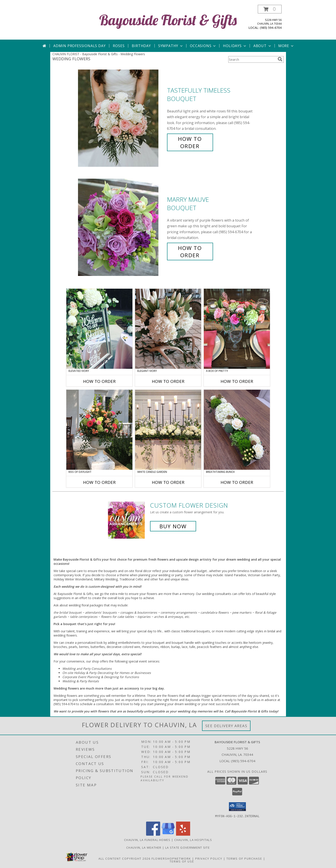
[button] (270, 9)
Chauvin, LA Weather (144, 847)
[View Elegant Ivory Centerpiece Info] (168, 329)
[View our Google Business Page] (168, 834)
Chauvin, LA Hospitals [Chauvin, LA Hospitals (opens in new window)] (193, 840)
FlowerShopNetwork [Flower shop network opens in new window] (171, 858)
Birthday (141, 46)
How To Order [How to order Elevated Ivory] (99, 381)
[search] (280, 59)
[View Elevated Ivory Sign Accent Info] (99, 329)
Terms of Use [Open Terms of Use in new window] (182, 861)
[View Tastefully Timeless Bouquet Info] (121, 118)
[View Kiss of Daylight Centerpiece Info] (99, 430)
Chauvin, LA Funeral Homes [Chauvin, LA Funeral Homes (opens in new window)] (147, 840)
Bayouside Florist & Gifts (168, 20)
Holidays (235, 46)
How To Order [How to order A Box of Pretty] (237, 381)
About (263, 46)
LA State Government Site (187, 847)
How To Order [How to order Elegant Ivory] (168, 381)
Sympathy (171, 46)
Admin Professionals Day (79, 46)
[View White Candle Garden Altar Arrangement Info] (168, 430)
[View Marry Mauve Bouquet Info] (121, 227)
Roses (119, 46)
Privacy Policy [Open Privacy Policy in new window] (209, 858)
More (286, 46)
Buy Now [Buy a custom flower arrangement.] (173, 526)
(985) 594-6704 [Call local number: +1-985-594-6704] (271, 28)
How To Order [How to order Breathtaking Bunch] (237, 482)
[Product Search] (252, 59)
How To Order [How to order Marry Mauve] (190, 251)
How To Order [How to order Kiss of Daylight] (99, 482)
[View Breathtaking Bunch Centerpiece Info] (237, 430)
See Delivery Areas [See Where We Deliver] (226, 726)
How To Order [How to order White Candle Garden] (168, 482)
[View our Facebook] (153, 834)
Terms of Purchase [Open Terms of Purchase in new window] (244, 858)
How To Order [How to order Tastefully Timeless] (190, 142)
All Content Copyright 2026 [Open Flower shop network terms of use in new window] (124, 858)
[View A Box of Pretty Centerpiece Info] (237, 329)
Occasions (203, 46)
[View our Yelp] (183, 834)
